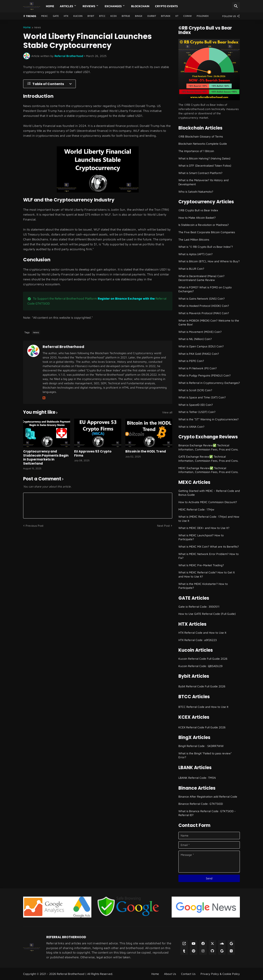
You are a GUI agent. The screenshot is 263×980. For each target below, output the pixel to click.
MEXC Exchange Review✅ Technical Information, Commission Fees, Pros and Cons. (208, 470)
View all (167, 412)
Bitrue (126, 16)
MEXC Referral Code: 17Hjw (196, 509)
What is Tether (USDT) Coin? (197, 412)
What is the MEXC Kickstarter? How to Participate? (203, 586)
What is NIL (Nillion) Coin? (195, 339)
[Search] (236, 6)
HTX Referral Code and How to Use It (202, 633)
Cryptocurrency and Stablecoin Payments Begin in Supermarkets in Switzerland (46, 457)
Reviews (89, 6)
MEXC (45, 16)
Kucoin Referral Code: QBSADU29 (200, 666)
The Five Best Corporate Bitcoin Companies (207, 232)
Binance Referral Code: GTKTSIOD (201, 804)
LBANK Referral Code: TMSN (197, 778)
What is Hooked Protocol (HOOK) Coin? (204, 306)
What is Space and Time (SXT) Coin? (202, 397)
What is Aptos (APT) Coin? (196, 254)
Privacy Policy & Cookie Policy (220, 974)
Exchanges (113, 6)
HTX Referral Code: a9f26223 (198, 640)
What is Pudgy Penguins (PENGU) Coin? (205, 375)
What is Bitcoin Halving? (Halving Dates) (204, 158)
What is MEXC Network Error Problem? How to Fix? (209, 556)
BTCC (102, 16)
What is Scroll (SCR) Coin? (195, 390)
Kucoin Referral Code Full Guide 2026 (203, 659)
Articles (66, 6)
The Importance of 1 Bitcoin (196, 151)
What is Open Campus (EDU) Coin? (201, 346)
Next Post (163, 526)
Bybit (91, 16)
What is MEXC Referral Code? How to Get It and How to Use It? (207, 574)
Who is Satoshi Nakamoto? (196, 192)
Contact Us (188, 974)
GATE (56, 16)
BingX (139, 16)
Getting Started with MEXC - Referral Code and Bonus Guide (209, 493)
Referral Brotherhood (63, 347)
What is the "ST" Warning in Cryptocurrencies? (209, 419)
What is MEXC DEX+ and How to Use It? (204, 528)
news (37, 27)
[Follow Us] (230, 16)
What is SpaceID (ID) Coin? (196, 405)
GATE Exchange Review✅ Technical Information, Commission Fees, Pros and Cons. (208, 459)
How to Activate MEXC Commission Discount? (208, 502)
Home (50, 6)
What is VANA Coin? (191, 427)
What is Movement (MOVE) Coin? (200, 332)
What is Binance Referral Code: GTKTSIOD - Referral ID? (207, 813)
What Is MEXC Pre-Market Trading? (201, 565)
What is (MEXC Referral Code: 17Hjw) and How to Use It (209, 519)
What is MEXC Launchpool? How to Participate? (201, 537)
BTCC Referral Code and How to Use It (203, 707)
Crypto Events (166, 6)
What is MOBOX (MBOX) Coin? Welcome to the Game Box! (209, 322)
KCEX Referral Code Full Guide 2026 (202, 727)
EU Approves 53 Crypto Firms (93, 453)
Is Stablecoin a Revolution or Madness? (204, 225)
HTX (66, 16)
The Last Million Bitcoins (194, 239)
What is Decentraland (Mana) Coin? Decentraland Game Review (201, 278)
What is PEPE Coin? (191, 361)
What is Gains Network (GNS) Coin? (202, 298)
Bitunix (166, 16)
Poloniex (203, 16)
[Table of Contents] (49, 84)
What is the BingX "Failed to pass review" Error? (205, 755)
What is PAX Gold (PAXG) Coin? (199, 354)
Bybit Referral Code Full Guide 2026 (202, 686)
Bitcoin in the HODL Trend (146, 451)
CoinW (188, 16)
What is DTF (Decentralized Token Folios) (205, 165)
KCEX (114, 16)
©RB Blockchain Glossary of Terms (201, 136)
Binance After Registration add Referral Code (208, 796)
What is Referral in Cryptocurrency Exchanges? (209, 383)
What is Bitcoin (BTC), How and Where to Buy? (209, 261)
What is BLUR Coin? (191, 269)
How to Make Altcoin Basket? (197, 218)
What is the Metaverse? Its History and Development (203, 182)
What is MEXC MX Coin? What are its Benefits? (209, 546)
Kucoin (78, 16)
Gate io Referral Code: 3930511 (199, 607)
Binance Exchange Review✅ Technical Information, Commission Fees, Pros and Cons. (208, 447)
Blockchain (140, 6)
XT (177, 16)
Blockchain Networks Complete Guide (203, 144)
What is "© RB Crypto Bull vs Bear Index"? (206, 247)
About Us (170, 974)
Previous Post (35, 526)
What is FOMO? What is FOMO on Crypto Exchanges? (205, 289)
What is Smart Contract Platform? (200, 173)
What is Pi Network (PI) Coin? (198, 368)
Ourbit (152, 16)
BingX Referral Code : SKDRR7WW (201, 746)
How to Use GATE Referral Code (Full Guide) (207, 614)
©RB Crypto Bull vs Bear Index (198, 210)
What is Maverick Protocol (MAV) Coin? (204, 313)
